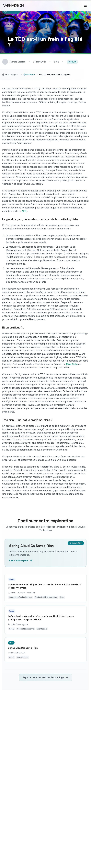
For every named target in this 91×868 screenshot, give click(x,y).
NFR (24, 211)
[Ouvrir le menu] (86, 6)
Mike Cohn (72, 364)
